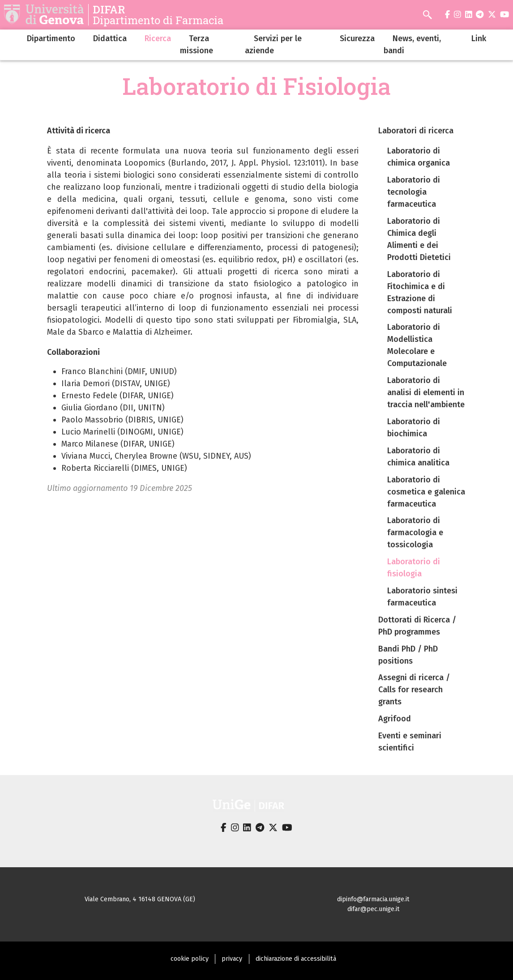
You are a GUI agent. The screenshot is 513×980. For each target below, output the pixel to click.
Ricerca (158, 38)
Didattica (110, 38)
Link (479, 38)
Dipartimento (51, 38)
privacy (232, 959)
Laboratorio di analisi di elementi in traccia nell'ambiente (426, 392)
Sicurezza (357, 38)
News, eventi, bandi (412, 45)
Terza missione (197, 45)
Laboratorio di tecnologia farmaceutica (414, 192)
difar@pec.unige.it (374, 909)
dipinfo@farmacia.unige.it (373, 899)
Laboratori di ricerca (416, 131)
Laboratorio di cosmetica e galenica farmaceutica (426, 492)
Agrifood (395, 719)
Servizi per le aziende (273, 45)
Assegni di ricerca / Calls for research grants (414, 690)
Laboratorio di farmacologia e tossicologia (415, 533)
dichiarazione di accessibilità (296, 959)
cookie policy (190, 959)
